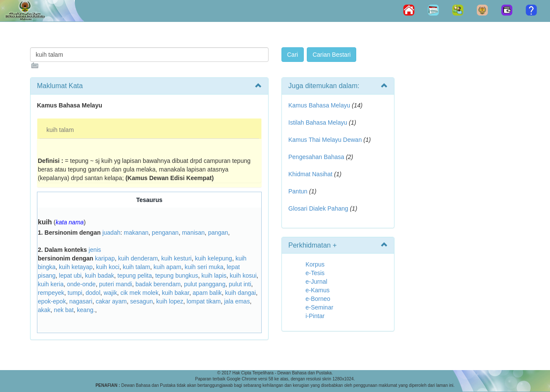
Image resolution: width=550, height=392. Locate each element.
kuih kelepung (214, 258)
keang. (86, 310)
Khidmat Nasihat (310, 174)
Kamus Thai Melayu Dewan (325, 140)
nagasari (81, 301)
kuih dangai (241, 293)
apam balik (207, 293)
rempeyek (51, 293)
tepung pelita (134, 276)
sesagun (142, 301)
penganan (165, 233)
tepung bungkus (177, 276)
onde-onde (81, 284)
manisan (193, 233)
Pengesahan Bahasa (316, 157)
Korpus (315, 264)
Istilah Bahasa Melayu (318, 122)
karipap (105, 258)
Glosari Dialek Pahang (318, 208)
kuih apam (167, 267)
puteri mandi (115, 284)
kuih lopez (170, 301)
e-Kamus (318, 290)
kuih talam (60, 130)
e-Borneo (318, 299)
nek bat (64, 310)
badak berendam (158, 284)
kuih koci (107, 267)
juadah (111, 233)
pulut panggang (205, 284)
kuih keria (51, 284)
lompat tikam (203, 301)
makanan (136, 233)
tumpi (75, 293)
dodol (93, 293)
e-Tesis (315, 273)
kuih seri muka (204, 267)
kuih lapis (214, 276)
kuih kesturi (176, 258)
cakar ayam (111, 301)
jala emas (237, 301)
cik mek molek (139, 293)
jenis (95, 250)
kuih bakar (176, 293)
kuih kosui (243, 276)
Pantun (298, 191)
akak (44, 310)
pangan (218, 233)
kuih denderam (138, 258)
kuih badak (100, 276)
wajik (110, 293)
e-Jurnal (316, 282)
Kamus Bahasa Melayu (320, 105)
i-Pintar (315, 316)
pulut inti (240, 284)
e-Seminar (319, 307)
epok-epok (52, 301)
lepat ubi (70, 276)
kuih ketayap (76, 267)
